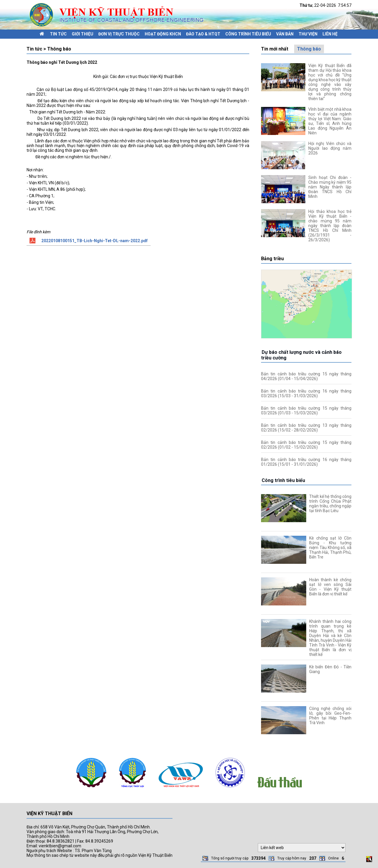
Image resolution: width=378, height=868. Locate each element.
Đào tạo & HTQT (203, 34)
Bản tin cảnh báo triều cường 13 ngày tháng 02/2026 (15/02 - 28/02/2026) (306, 428)
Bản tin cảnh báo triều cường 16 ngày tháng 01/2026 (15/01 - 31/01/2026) (306, 462)
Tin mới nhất (275, 49)
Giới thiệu (83, 34)
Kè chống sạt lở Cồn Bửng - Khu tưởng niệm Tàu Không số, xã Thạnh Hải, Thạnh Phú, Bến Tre (330, 548)
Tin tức (58, 34)
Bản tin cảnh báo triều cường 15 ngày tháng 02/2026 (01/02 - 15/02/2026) (306, 445)
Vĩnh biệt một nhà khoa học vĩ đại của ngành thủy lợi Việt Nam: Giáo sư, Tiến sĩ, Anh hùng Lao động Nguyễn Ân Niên (330, 121)
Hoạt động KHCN (163, 34)
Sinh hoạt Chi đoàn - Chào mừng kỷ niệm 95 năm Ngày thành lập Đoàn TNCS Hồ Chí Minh (330, 187)
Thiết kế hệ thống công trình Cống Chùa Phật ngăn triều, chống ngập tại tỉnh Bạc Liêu (330, 504)
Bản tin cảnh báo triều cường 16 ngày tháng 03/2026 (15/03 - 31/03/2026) (306, 393)
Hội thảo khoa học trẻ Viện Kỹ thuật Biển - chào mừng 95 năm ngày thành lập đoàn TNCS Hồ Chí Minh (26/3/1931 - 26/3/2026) (330, 226)
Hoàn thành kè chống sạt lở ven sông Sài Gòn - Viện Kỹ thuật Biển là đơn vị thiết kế (330, 587)
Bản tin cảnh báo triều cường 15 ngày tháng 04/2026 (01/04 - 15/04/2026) (306, 376)
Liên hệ (330, 34)
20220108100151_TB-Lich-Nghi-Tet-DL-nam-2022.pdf (94, 241)
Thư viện (308, 34)
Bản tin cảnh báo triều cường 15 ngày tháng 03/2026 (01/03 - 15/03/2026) (306, 411)
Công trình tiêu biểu (248, 34)
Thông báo (309, 49)
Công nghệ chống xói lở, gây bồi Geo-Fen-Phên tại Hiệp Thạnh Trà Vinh (330, 716)
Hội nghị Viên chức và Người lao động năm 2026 (330, 148)
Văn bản (285, 34)
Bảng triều (272, 259)
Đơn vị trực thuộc (119, 34)
